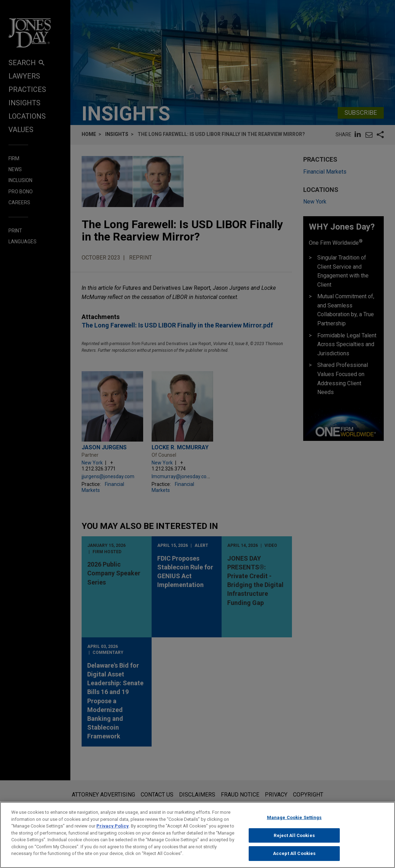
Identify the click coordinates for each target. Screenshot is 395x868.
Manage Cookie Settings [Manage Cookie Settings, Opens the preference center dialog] (294, 821)
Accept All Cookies (294, 857)
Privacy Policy (113, 829)
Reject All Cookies (294, 839)
